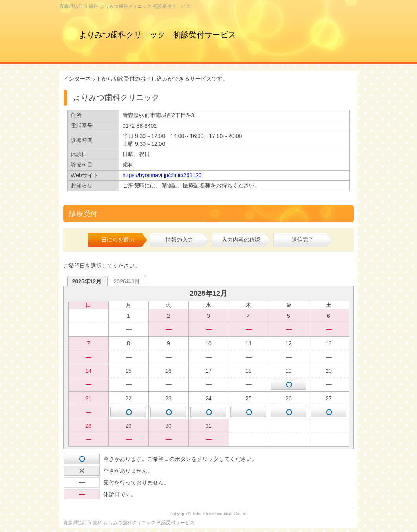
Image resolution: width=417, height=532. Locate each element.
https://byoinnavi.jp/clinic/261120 (162, 175)
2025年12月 (87, 281)
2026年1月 (127, 281)
